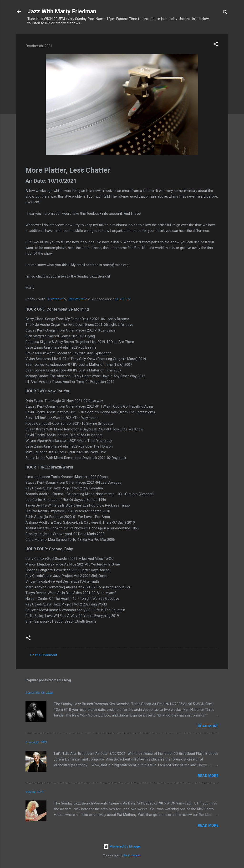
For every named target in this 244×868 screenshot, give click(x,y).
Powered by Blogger (122, 846)
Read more (208, 726)
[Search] (225, 13)
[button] (216, 45)
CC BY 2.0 (122, 299)
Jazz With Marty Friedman (62, 11)
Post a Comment (44, 655)
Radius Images (132, 856)
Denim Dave (78, 299)
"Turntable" (55, 299)
